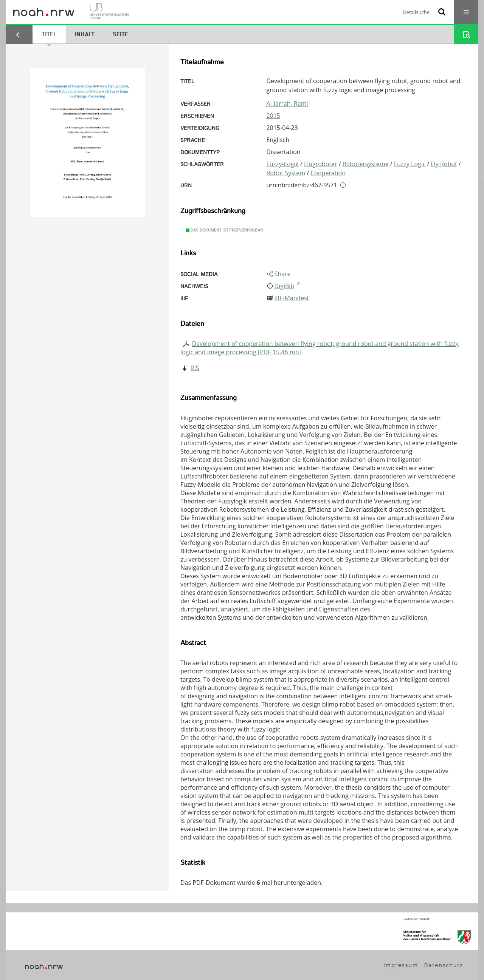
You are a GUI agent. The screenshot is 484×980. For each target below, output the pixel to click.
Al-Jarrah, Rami (287, 103)
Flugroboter (321, 164)
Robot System (286, 173)
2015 (273, 116)
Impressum (401, 965)
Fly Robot (444, 164)
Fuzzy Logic (410, 164)
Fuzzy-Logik (282, 164)
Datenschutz (444, 965)
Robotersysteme (366, 164)
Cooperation (328, 173)
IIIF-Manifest (292, 298)
